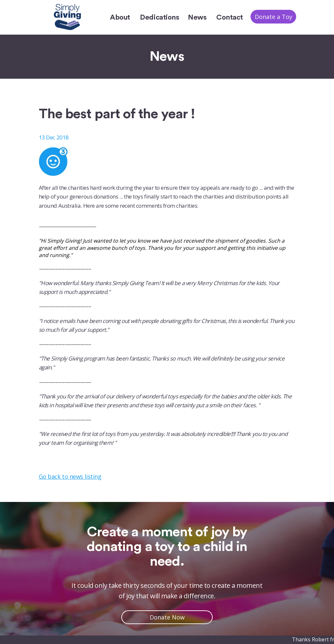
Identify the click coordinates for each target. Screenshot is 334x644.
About (120, 17)
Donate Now (167, 617)
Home (233, 52)
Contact (230, 17)
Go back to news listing (70, 476)
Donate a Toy (273, 17)
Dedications (159, 17)
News (197, 17)
